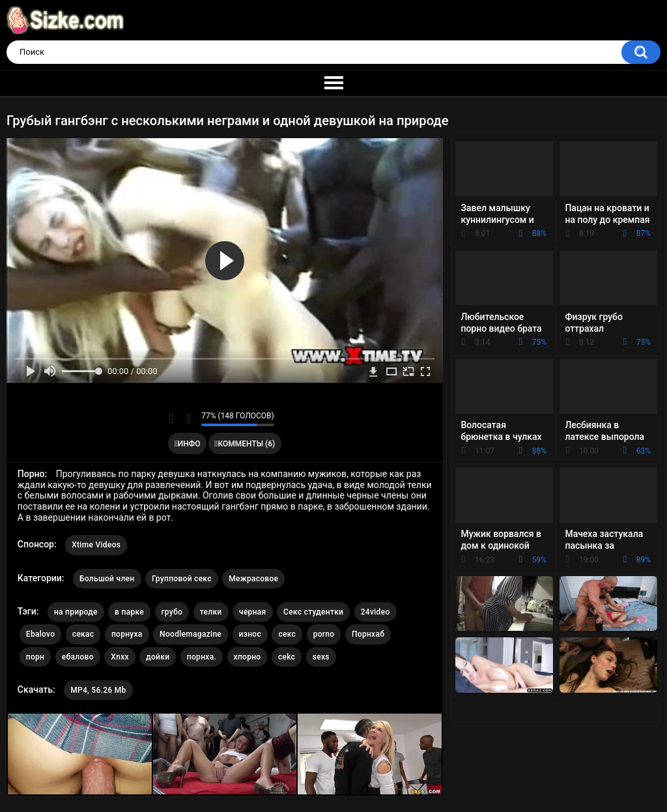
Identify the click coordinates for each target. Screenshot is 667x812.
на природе (76, 612)
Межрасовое (253, 579)
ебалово (78, 657)
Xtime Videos (96, 545)
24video (376, 612)
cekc (287, 657)
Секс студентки (313, 612)
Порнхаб (368, 634)
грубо (172, 612)
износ (250, 634)
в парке (129, 612)
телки (211, 612)
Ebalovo (41, 634)
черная (253, 612)
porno (324, 634)
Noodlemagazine (191, 634)
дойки (158, 657)
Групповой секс (182, 579)
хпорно (248, 657)
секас (83, 634)
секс (287, 634)
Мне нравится (171, 418)
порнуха (127, 634)
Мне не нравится (188, 418)
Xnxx (120, 657)
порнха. (202, 657)
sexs (321, 657)
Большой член (107, 579)
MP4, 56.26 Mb (98, 690)
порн (35, 657)
